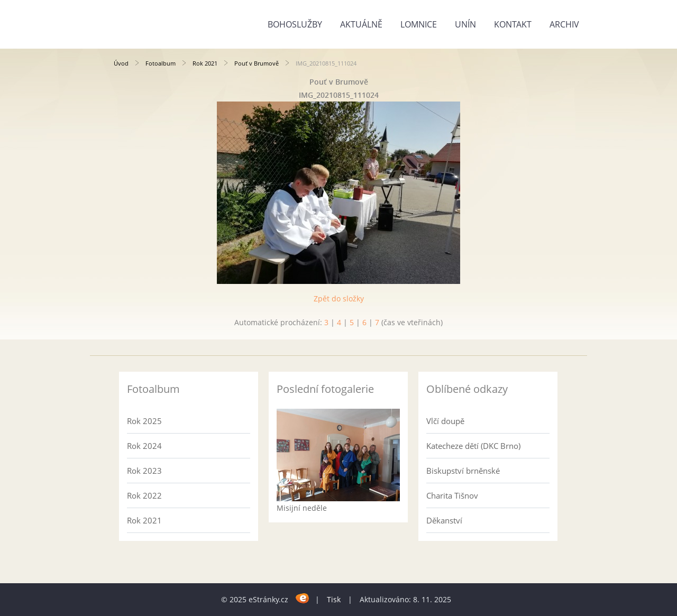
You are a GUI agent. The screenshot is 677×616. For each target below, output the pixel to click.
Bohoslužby (295, 24)
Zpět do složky (339, 298)
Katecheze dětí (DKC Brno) (473, 446)
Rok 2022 (144, 495)
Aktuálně (361, 24)
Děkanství (444, 520)
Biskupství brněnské (463, 471)
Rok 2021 (205, 63)
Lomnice (419, 24)
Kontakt (513, 24)
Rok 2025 (144, 421)
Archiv (564, 24)
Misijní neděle (302, 508)
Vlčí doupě (445, 421)
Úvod (121, 63)
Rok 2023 (144, 471)
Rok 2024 (144, 446)
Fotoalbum (161, 63)
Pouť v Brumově (257, 63)
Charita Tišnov (452, 495)
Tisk (334, 599)
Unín (465, 24)
